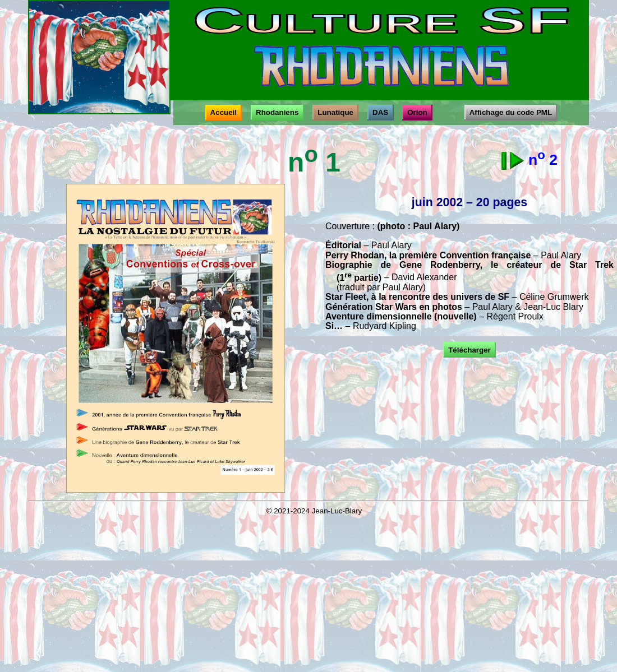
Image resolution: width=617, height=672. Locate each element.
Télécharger (469, 350)
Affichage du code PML (511, 112)
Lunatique (336, 112)
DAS (381, 112)
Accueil (224, 112)
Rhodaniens (277, 112)
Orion (417, 112)
